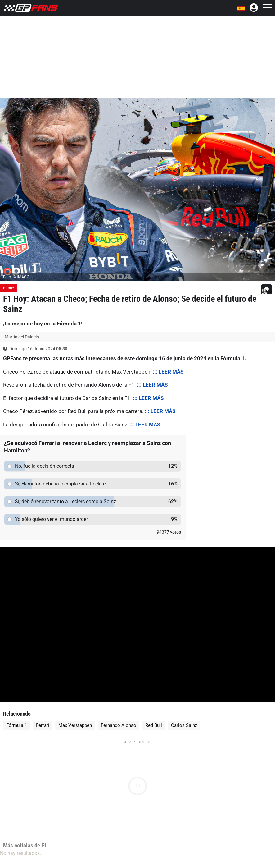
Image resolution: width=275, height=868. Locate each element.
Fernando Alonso (119, 725)
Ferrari (43, 725)
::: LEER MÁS (168, 372)
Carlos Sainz (184, 725)
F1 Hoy (9, 288)
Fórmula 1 (17, 725)
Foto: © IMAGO (16, 277)
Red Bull (154, 725)
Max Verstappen (75, 725)
